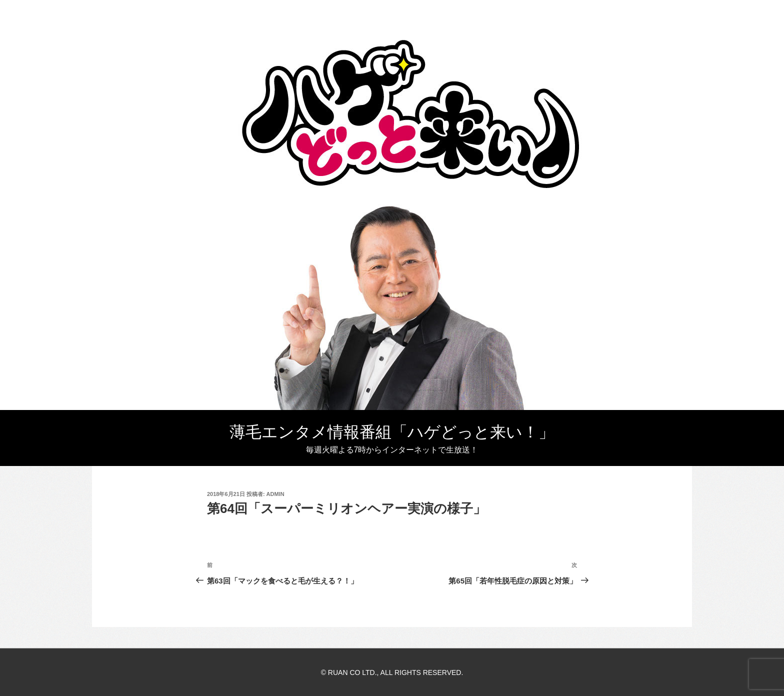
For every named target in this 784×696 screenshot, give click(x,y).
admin (275, 494)
